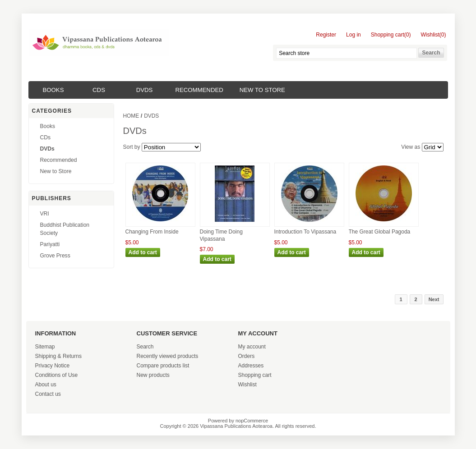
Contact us (48, 394)
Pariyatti (50, 244)
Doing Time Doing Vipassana (221, 235)
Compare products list (163, 366)
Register (326, 35)
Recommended (199, 90)
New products (153, 375)
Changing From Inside (152, 232)
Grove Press (55, 256)
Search (145, 347)
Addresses (251, 366)
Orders (247, 356)
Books (53, 90)
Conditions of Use (57, 375)
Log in (354, 35)
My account (252, 347)
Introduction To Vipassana (305, 232)
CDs (99, 90)
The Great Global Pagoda (380, 232)
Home (131, 116)
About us (46, 385)
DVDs (145, 90)
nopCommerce (252, 421)
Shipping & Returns (58, 356)
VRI (45, 214)
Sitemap (45, 347)
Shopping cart (255, 375)
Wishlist (247, 385)
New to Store (262, 90)
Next (434, 299)
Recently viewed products (168, 356)
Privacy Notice (53, 366)
